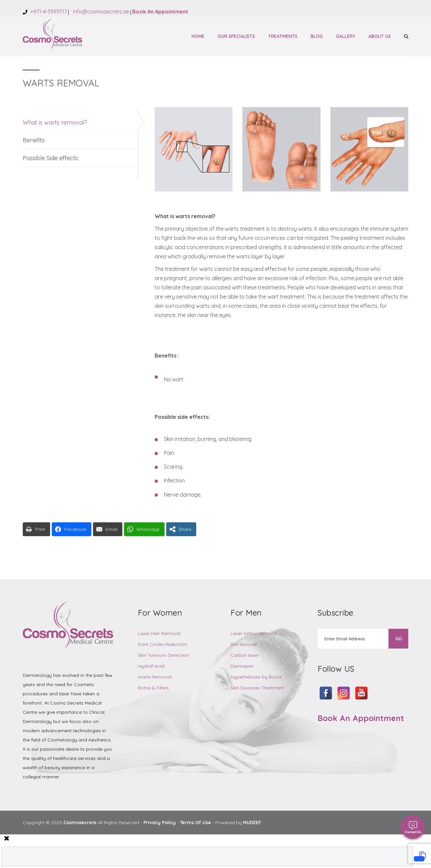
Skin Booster (244, 644)
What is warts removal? (55, 122)
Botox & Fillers (153, 688)
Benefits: (34, 140)
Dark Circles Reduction (163, 644)
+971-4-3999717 (48, 12)
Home (198, 36)
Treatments (283, 36)
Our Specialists (236, 36)
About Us (380, 36)
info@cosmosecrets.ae (100, 12)
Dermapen (242, 666)
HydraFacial (151, 666)
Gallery (346, 36)
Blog (317, 36)
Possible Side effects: (51, 158)
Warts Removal (155, 677)
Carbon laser (245, 655)
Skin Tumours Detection (163, 655)
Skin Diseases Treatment (257, 688)
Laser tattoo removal (254, 633)
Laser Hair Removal (159, 633)
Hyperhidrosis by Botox (256, 677)
